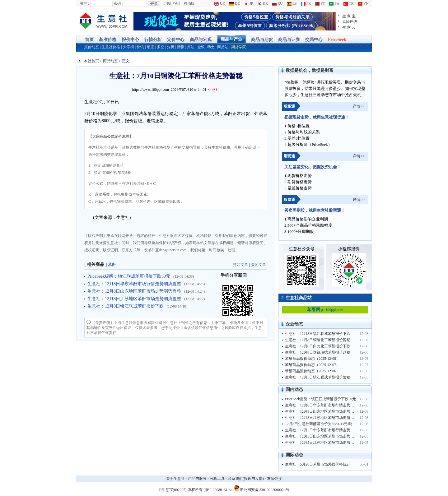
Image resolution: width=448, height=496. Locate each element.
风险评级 (350, 22)
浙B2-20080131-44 (218, 490)
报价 (177, 3)
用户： (85, 3)
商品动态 (110, 61)
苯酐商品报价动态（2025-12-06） (312, 371)
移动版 (189, 3)
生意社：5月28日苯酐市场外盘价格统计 (318, 464)
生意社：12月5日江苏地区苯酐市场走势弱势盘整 (325, 443)
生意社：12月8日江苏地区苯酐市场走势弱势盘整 (134, 299)
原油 (191, 47)
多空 (161, 47)
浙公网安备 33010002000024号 (261, 488)
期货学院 (239, 47)
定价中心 (176, 40)
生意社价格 (111, 47)
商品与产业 (231, 39)
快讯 (140, 47)
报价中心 (130, 40)
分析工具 (217, 479)
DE (235, 3)
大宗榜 (128, 47)
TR (349, 3)
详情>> (359, 106)
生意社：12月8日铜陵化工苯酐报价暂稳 (318, 340)
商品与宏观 (201, 40)
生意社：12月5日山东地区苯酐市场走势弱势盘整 (325, 436)
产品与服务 (197, 479)
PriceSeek (337, 40)
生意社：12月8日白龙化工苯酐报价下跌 (318, 346)
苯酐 (112, 264)
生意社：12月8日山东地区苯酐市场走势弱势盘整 (134, 291)
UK (220, 3)
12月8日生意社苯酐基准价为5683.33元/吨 (319, 424)
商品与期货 (262, 40)
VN (363, 3)
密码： (119, 3)
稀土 (211, 47)
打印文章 (240, 265)
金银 (201, 47)
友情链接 (274, 479)
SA (334, 3)
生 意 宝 (349, 16)
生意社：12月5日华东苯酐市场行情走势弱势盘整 (325, 430)
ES (292, 3)
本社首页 (91, 61)
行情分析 (153, 40)
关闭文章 (259, 265)
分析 (170, 47)
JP (248, 3)
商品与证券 (289, 40)
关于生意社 (175, 479)
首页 (89, 40)
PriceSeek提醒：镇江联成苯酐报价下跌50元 (129, 276)
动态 (151, 47)
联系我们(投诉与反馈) (246, 479)
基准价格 (108, 40)
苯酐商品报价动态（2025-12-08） (312, 359)
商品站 (223, 47)
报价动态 (91, 47)
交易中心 (314, 40)
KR (262, 3)
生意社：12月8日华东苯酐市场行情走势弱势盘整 (134, 284)
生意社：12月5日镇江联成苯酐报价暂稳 (318, 377)
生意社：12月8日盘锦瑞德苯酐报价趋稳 (318, 352)
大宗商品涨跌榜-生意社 (103, 21)
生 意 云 (349, 27)
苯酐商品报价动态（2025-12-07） (312, 365)
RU (277, 3)
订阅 (167, 3)
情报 (181, 47)
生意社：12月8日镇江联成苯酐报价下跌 (126, 306)
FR (306, 3)
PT (320, 3)
